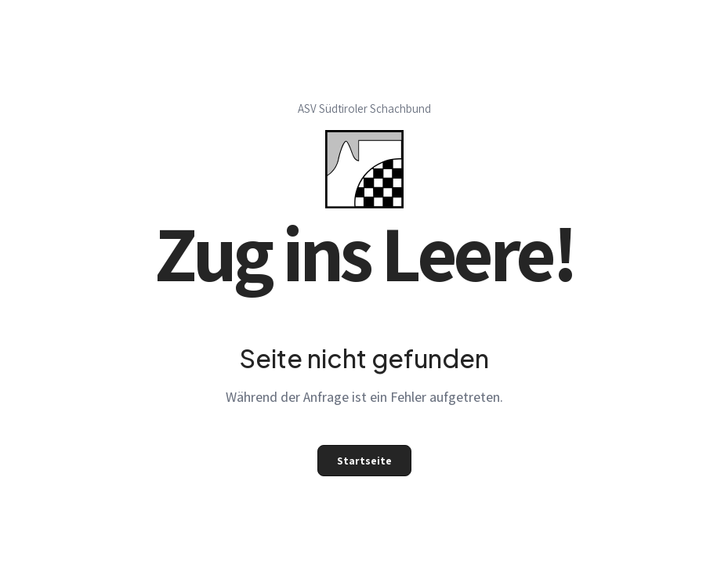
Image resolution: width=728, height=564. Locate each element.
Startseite (364, 461)
